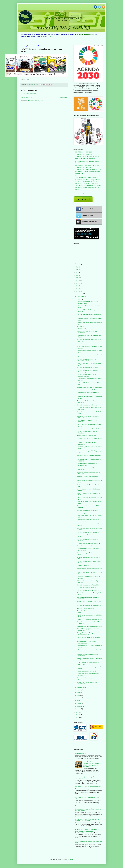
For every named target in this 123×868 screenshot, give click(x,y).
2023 (77, 270)
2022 (77, 273)
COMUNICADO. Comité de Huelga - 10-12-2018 (89, 170)
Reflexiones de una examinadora (86, 608)
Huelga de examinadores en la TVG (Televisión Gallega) (87, 360)
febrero (79, 706)
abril (79, 701)
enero (79, 709)
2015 (77, 291)
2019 (77, 281)
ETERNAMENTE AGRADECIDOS (85, 159)
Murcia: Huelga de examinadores (86, 513)
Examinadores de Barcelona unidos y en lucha (89, 626)
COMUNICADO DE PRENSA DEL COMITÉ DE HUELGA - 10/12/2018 (88, 820)
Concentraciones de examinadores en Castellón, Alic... (87, 464)
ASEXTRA (50, 36)
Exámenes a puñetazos (83, 566)
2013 (77, 715)
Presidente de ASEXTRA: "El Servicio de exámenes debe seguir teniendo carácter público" (88, 184)
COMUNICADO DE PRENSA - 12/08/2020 (87, 157)
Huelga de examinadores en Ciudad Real (88, 532)
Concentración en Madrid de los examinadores (89, 387)
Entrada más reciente (27, 98)
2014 (77, 712)
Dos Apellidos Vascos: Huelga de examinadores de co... (86, 634)
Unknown (31, 85)
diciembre (80, 294)
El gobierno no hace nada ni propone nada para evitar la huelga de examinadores (88, 830)
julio (79, 693)
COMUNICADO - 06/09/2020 (84, 152)
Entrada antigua (63, 98)
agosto (79, 690)
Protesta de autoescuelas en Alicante (87, 436)
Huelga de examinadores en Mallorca (87, 390)
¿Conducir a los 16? (81, 753)
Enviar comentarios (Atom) (36, 101)
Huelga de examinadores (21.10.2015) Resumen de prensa (87, 375)
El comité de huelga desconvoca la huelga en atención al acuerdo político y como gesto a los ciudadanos (92, 764)
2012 (77, 718)
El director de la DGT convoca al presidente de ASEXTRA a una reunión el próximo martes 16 (88, 181)
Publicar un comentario (29, 94)
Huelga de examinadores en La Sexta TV (88, 368)
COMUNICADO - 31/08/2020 (84, 154)
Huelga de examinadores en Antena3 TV (88, 429)
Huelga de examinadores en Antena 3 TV (88, 585)
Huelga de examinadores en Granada (87, 405)
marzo (79, 703)
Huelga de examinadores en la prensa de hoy (89, 606)
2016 (77, 289)
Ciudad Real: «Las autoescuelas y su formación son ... (87, 328)
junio (79, 695)
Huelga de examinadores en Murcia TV (87, 510)
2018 (77, 283)
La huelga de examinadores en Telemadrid (88, 543)
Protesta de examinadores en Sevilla (87, 671)
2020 (77, 278)
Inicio (46, 98)
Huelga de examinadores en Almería (87, 588)
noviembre (80, 297)
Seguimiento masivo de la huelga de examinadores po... (87, 642)
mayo (79, 698)
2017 (77, 286)
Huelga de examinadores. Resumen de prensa (89, 546)
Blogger (71, 859)
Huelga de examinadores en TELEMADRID (89, 590)
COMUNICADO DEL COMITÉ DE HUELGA (88, 787)
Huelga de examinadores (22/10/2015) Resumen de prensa (87, 371)
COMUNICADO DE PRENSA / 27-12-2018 (87, 165)
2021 (77, 275)
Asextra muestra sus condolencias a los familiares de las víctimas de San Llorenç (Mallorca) (89, 177)
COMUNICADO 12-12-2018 (83, 167)
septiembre (80, 687)
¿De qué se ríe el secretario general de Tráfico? (90, 619)
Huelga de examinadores (84, 344)
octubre (79, 299)
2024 (77, 267)
